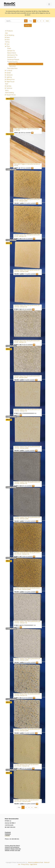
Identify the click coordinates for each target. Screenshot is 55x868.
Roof (7, 84)
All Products (9, 31)
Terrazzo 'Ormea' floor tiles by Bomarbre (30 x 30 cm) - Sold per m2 (27, 695)
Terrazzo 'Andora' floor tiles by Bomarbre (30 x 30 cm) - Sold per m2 (27, 622)
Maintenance (10, 79)
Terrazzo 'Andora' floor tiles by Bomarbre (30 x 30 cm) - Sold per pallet (27, 659)
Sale (6, 33)
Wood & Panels (11, 95)
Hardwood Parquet (13, 60)
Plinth (9, 48)
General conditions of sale (36, 862)
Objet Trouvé (10, 82)
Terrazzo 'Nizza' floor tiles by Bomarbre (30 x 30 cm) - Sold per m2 (27, 341)
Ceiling (7, 42)
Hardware (9, 75)
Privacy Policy (25, 864)
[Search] (26, 21)
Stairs (7, 90)
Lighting (9, 77)
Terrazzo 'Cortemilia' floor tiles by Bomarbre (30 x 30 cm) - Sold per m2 (27, 553)
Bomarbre (13, 66)
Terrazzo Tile (13, 64)
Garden (9, 73)
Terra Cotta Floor (12, 68)
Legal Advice (33, 864)
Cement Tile (11, 51)
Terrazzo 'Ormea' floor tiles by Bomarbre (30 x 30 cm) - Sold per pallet (27, 730)
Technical (9, 88)
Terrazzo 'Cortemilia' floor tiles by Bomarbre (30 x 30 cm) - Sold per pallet (27, 589)
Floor (8, 46)
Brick (8, 40)
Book (8, 37)
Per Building (10, 35)
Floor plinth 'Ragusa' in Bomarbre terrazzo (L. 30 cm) (27, 165)
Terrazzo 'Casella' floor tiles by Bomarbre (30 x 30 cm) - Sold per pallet (27, 518)
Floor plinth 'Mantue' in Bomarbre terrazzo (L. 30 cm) (27, 129)
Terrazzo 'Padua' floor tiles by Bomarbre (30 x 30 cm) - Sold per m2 (27, 306)
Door (8, 44)
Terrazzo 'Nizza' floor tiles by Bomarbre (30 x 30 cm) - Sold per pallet (27, 377)
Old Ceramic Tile (12, 55)
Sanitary (9, 86)
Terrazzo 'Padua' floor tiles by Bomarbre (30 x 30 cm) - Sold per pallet (27, 271)
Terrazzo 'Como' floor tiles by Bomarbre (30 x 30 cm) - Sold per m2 (27, 235)
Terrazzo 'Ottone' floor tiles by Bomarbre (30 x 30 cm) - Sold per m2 (27, 410)
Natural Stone (12, 53)
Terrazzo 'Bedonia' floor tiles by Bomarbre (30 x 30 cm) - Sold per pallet (26, 801)
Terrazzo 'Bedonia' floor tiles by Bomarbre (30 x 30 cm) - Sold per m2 (26, 765)
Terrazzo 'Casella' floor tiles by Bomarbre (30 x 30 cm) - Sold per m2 (27, 483)
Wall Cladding (10, 93)
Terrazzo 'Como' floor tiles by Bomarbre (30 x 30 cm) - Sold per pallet (27, 200)
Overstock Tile (12, 57)
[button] (28, 25)
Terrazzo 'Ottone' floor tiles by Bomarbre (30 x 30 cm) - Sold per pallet (27, 447)
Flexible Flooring (12, 62)
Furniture (9, 71)
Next (47, 21)
